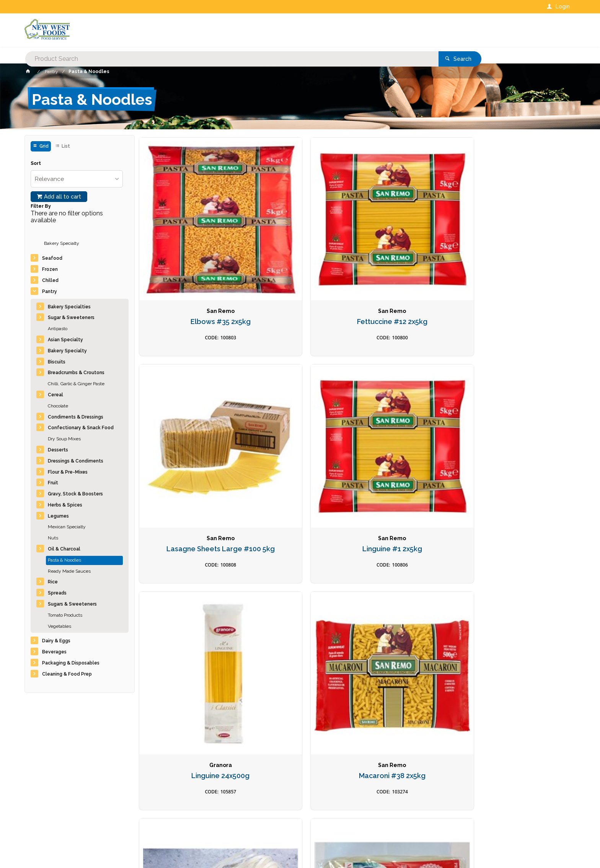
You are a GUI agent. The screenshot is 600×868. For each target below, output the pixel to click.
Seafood (52, 258)
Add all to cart (63, 197)
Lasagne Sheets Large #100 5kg (410, 262)
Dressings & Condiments (76, 461)
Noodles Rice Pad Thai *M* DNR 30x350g (410, 427)
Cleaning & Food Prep (67, 674)
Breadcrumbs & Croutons (76, 373)
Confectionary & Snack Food (81, 428)
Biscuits (57, 362)
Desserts (58, 450)
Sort (36, 164)
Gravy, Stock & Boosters (75, 494)
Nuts (53, 538)
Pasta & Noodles (64, 560)
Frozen (50, 269)
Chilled (50, 280)
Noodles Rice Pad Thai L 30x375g (520, 427)
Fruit (53, 483)
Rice (53, 582)
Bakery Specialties (69, 307)
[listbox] (77, 179)
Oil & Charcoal (64, 549)
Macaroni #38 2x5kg (300, 423)
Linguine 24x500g (190, 423)
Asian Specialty (65, 340)
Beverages (54, 652)
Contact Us (45, 816)
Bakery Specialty (62, 243)
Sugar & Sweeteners (71, 318)
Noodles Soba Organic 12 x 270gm (190, 593)
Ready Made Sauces (69, 571)
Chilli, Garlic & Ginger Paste (76, 384)
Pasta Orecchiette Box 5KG (520, 589)
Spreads (57, 593)
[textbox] (269, 31)
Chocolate (58, 406)
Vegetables (60, 626)
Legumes (58, 516)
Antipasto (58, 329)
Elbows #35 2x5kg (190, 258)
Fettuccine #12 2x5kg (300, 258)
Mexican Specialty (67, 527)
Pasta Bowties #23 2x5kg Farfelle (300, 593)
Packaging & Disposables (71, 663)
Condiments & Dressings (76, 417)
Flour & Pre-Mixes (68, 472)
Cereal (55, 395)
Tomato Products (65, 615)
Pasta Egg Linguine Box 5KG (410, 589)
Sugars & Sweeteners (72, 604)
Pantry (50, 292)
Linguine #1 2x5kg (520, 258)
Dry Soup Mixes (64, 439)
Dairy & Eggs (56, 641)
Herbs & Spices (65, 505)
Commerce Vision (69, 849)
